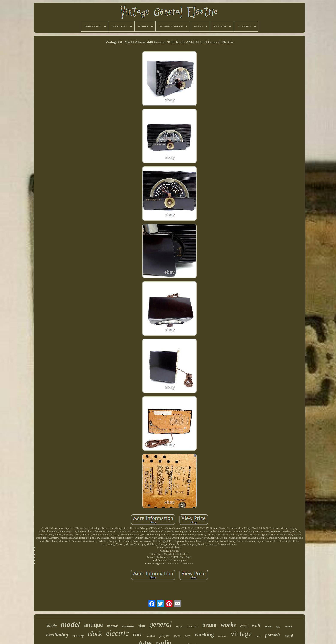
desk (188, 636)
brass (209, 626)
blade (52, 626)
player (164, 635)
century (78, 636)
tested (289, 636)
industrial (193, 627)
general (161, 624)
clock (95, 634)
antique (94, 625)
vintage (241, 634)
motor (112, 626)
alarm (151, 636)
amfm (268, 627)
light (278, 627)
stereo (180, 627)
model (70, 625)
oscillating (57, 635)
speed (177, 636)
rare (138, 634)
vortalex (222, 636)
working (204, 635)
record (288, 627)
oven (244, 626)
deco (258, 637)
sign (142, 626)
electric (118, 633)
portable (273, 635)
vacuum (128, 626)
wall (256, 625)
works (228, 625)
